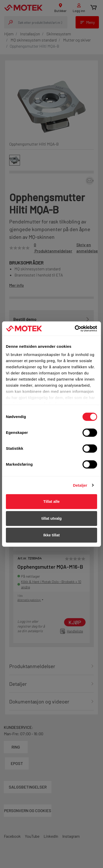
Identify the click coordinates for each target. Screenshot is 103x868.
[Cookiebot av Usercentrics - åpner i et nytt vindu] (75, 329)
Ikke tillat (51, 535)
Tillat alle (51, 501)
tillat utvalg (51, 518)
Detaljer (80, 485)
